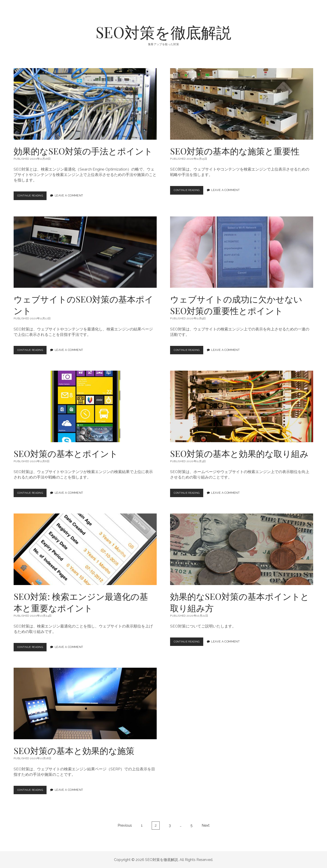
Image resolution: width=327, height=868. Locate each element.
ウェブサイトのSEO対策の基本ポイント (85, 252)
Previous (125, 825)
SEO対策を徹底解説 (164, 32)
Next (206, 825)
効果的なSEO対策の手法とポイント (85, 104)
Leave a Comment (73, 196)
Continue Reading (34, 197)
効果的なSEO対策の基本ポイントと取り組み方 (242, 549)
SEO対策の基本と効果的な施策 (85, 703)
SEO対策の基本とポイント (85, 406)
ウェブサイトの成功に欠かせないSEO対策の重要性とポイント (242, 252)
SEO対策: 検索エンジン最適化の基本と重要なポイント (85, 549)
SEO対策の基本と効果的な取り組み (242, 406)
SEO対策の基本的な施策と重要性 (242, 104)
